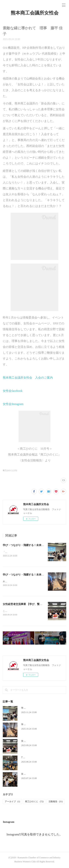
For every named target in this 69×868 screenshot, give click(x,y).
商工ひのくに (34, 802)
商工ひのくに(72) (10, 470)
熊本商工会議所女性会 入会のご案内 (28, 378)
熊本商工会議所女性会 (35, 13)
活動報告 (56, 802)
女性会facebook (13, 391)
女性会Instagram (13, 404)
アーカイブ (12, 802)
